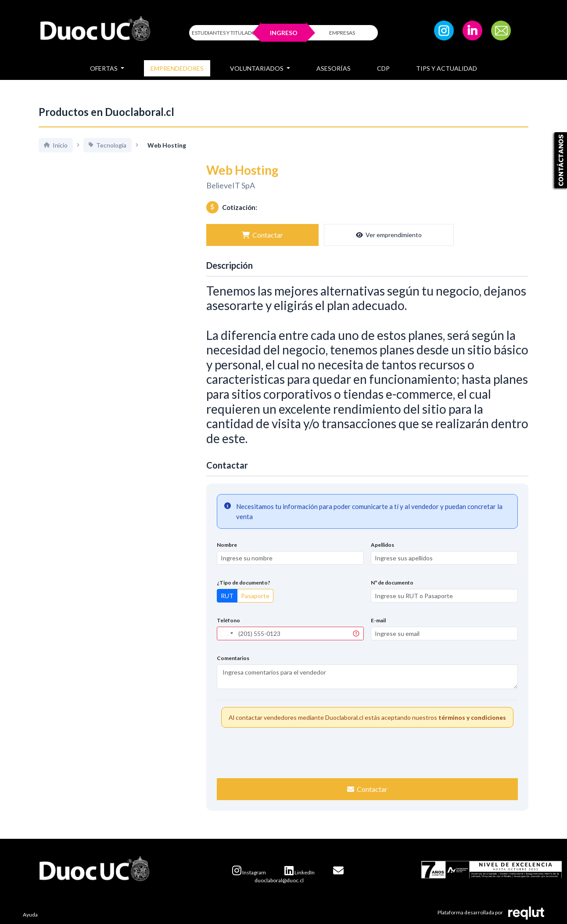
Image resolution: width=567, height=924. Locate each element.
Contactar (238, 235)
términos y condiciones (472, 717)
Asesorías (334, 68)
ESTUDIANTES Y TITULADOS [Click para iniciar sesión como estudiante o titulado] (225, 33)
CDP (383, 68)
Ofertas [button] (104, 68)
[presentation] (367, 752)
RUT (227, 596)
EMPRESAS (342, 33)
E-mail (378, 620)
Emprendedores (177, 68)
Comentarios (233, 658)
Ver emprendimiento (315, 235)
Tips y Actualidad (447, 68)
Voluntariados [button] (257, 68)
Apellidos (382, 545)
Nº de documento (392, 583)
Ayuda (30, 915)
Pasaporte (255, 596)
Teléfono (228, 620)
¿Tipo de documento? (244, 583)
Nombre (227, 545)
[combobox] (226, 633)
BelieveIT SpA (231, 185)
